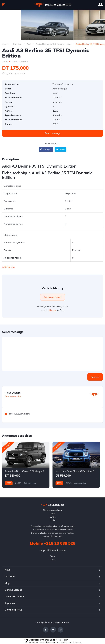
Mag (7, 583)
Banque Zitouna (14, 590)
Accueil (5, 44)
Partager (46, 149)
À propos (10, 603)
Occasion (10, 576)
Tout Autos (13, 393)
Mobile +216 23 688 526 (52, 543)
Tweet (60, 149)
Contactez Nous (14, 610)
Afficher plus (8, 267)
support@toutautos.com (52, 550)
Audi (29, 44)
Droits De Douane (15, 596)
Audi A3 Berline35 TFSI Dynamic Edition (53, 44)
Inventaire (18, 44)
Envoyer (95, 377)
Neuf (7, 570)
